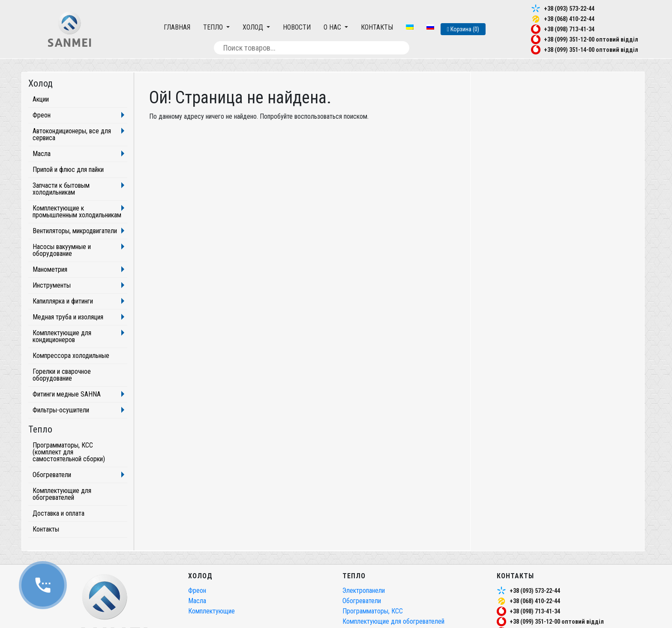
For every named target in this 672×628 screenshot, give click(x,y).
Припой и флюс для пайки (68, 170)
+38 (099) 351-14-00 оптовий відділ (591, 50)
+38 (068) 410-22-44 (569, 19)
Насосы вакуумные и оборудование (62, 250)
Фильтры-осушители (61, 410)
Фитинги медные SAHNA (67, 394)
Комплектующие (211, 611)
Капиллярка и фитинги (63, 301)
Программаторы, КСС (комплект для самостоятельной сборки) (69, 452)
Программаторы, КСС (373, 611)
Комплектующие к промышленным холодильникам (77, 212)
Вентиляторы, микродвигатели (75, 231)
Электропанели (364, 590)
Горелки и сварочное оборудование (62, 375)
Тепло (214, 27)
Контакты (377, 27)
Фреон (42, 115)
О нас (333, 27)
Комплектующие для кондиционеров (62, 336)
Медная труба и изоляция (68, 317)
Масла (42, 154)
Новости (297, 27)
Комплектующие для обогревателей (62, 494)
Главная (177, 27)
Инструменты (52, 285)
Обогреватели (52, 475)
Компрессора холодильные (71, 356)
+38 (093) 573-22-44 (569, 9)
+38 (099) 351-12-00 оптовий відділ (591, 39)
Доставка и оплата (58, 513)
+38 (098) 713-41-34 (569, 29)
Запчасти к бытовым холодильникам (61, 189)
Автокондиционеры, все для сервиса (72, 134)
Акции (41, 99)
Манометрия (50, 269)
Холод (254, 27)
